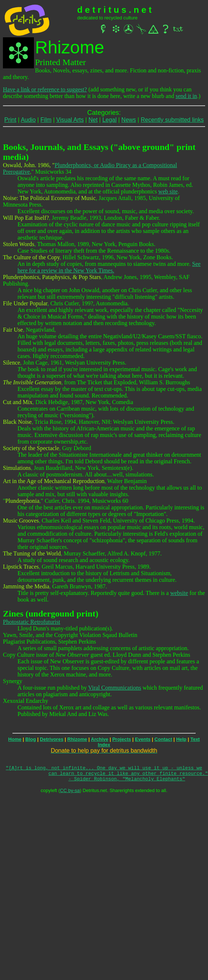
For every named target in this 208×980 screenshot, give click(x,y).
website (179, 593)
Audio (28, 120)
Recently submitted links (172, 120)
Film (46, 120)
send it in (186, 96)
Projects (122, 739)
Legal (109, 120)
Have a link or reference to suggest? (45, 89)
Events (143, 739)
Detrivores (51, 739)
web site (168, 191)
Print (10, 120)
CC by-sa (70, 794)
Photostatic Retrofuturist (32, 622)
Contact (163, 739)
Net (93, 120)
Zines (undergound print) (51, 614)
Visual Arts (70, 120)
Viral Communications (115, 688)
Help (181, 739)
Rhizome (77, 739)
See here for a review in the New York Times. (109, 267)
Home (15, 739)
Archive (100, 739)
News (129, 120)
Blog (31, 739)
